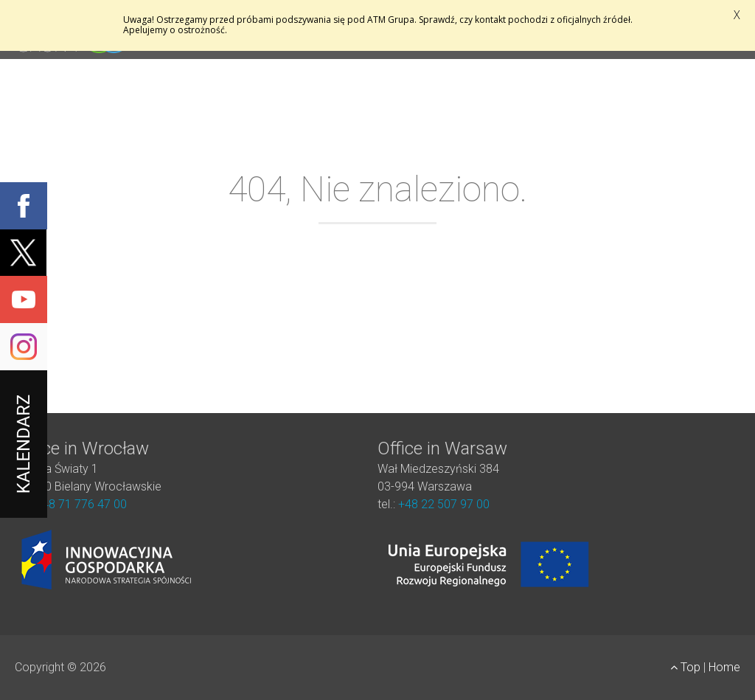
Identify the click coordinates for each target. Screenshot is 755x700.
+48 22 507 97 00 (444, 504)
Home (724, 667)
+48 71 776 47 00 (81, 504)
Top (687, 667)
